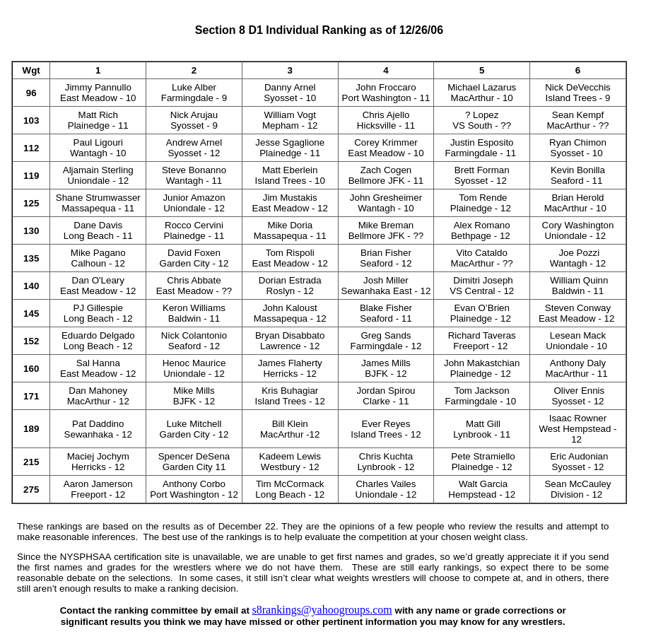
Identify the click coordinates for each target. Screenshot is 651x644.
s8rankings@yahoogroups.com (322, 610)
